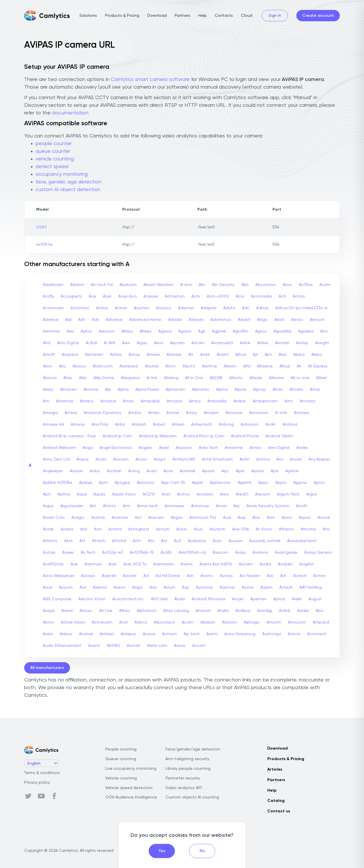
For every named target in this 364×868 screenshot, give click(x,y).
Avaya (49, 611)
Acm (196, 296)
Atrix (68, 541)
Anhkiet (107, 634)
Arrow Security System (268, 506)
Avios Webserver (59, 576)
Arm (127, 506)
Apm (103, 483)
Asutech (217, 529)
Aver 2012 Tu (135, 564)
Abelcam (128, 285)
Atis (326, 529)
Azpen (266, 587)
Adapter (209, 308)
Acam (325, 285)
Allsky (48, 390)
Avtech (300, 576)
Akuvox (79, 366)
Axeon (119, 587)
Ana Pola (100, 424)
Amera (71, 413)
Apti (47, 494)
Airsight (322, 343)
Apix (275, 471)
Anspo (160, 459)
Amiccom (297, 622)
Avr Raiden (250, 576)
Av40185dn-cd (192, 553)
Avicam (246, 564)
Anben (178, 424)
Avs (270, 576)
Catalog (276, 801)
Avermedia (164, 564)
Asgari (177, 518)
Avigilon (307, 564)
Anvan (296, 459)
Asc (138, 518)
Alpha (123, 390)
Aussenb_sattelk (265, 541)
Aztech (286, 587)
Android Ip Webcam (158, 436)
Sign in (275, 16)
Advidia (175, 320)
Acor (240, 296)
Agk (202, 331)
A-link (152, 378)
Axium (169, 587)
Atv (151, 541)
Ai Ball (91, 343)
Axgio (137, 587)
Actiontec (80, 308)
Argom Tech (288, 494)
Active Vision (73, 622)
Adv (95, 320)
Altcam (296, 390)
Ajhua (241, 355)
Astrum (163, 529)
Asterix (67, 529)
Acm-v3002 (218, 296)
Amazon (174, 401)
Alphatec (201, 390)
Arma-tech (147, 506)
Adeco (141, 622)
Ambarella (217, 401)
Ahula (180, 599)
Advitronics (221, 320)
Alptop (259, 390)
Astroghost (139, 529)
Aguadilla (282, 331)
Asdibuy (243, 611)
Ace (92, 296)
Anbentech (202, 424)
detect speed (52, 167)
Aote (168, 471)
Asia (227, 518)
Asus (198, 529)
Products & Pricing (122, 16)
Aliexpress (130, 378)
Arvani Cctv (54, 518)
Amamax (65, 401)
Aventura (93, 564)
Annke (302, 448)
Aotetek (188, 471)
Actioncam (53, 308)
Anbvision (250, 424)
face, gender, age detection (69, 182)
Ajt (255, 355)
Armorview (174, 506)
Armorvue (200, 506)
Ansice (149, 634)
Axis (153, 587)
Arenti (212, 634)
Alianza (50, 378)
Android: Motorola (208, 599)
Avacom (221, 553)
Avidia (265, 564)
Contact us (279, 811)
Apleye (86, 483)
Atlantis (50, 541)
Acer (107, 296)
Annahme (234, 448)
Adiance (51, 320)
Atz (164, 541)
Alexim (230, 366)
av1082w (44, 244)
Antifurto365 (184, 459)
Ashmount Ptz (203, 518)
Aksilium (208, 622)
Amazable (150, 401)
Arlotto (109, 506)
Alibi (83, 378)
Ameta (135, 413)
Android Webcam (59, 448)
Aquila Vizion (124, 494)
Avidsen (285, 564)
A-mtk (281, 413)
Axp (186, 587)
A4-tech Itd (102, 285)
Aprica (279, 599)
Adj (68, 320)
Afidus (127, 331)
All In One (194, 378)
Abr (202, 285)
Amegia (50, 413)
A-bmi (186, 285)
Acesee (151, 296)
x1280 (42, 227)
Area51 (242, 494)
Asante (98, 518)
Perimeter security (183, 778)
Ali (299, 366)
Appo (263, 483)
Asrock (324, 518)
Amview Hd (53, 424)
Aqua (82, 494)
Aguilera (306, 331)
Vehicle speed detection (129, 788)
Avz (83, 587)
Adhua (262, 308)
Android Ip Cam (117, 436)
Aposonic (146, 483)
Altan (278, 390)
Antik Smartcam (218, 459)
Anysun (76, 471)
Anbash (139, 424)
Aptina (64, 494)
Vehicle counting (121, 778)
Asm (271, 518)
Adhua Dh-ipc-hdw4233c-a (301, 308)
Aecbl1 (244, 320)
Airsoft (49, 355)
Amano (87, 401)
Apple (197, 483)
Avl (146, 576)
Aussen (235, 541)
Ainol (159, 343)
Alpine (240, 390)
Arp (237, 506)
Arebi (297, 599)
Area (225, 494)
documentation (70, 113)
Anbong (226, 424)
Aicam (188, 622)
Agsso (261, 331)
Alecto (189, 366)
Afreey (146, 331)
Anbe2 (159, 424)
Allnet (322, 378)
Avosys (226, 576)
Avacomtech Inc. (128, 599)
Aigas (142, 343)
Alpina (222, 390)
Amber (240, 401)
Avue (48, 587)
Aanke (303, 611)
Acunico (164, 308)
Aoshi (152, 471)
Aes (70, 331)
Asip (242, 518)
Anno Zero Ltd (56, 459)
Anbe (48, 634)
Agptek (219, 331)
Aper (240, 471)
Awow (180, 646)
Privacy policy (37, 783)
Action (299, 296)
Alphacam (175, 390)
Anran (101, 459)
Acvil (123, 622)
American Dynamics (103, 413)
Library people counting (188, 769)
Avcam (199, 646)
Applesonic (220, 483)
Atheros (286, 529)
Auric (217, 541)
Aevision (107, 331)
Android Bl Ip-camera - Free (69, 436)
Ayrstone (204, 587)
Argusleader (72, 506)
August (315, 599)
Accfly (48, 296)
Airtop (134, 355)
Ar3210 (149, 494)
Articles (275, 769)
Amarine (108, 401)
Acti (282, 296)
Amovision (259, 413)
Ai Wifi (109, 343)
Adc (246, 308)
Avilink (285, 611)
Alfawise (265, 366)
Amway (78, 424)
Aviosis (86, 611)
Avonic (207, 576)
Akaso (299, 355)
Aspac (305, 518)
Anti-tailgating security (187, 759)
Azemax (227, 587)
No (202, 851)
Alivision (229, 622)
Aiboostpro (164, 622)
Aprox (319, 483)
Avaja (240, 553)
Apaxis (208, 471)
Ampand (321, 622)
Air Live (106, 611)
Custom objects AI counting (192, 797)
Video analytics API (184, 788)
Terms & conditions (42, 773)
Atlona (294, 634)
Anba (120, 424)
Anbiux (66, 634)
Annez (256, 448)
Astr (98, 529)
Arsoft (302, 506)
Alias (68, 378)
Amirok (173, 413)
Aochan (114, 471)
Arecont (263, 494)
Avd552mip (53, 564)
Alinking (171, 378)
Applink (245, 483)
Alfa (247, 366)
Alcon (170, 366)
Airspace (70, 355)
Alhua (285, 366)
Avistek (130, 576)
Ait (191, 355)
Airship (302, 343)
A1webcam (53, 285)
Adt (82, 320)
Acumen (141, 308)
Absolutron (266, 285)
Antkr (245, 459)
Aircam (198, 343)
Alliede (256, 378)
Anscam (121, 459)
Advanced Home (145, 320)
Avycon (66, 587)
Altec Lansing (176, 611)
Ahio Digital (68, 343)
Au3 (178, 541)
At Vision (264, 529)
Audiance (197, 541)
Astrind (115, 529)
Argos (312, 494)
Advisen (196, 320)
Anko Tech (208, 448)
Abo (319, 611)
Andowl (86, 634)
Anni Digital (279, 448)
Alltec (125, 611)
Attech (99, 541)
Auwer (68, 553)
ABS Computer (57, 599)
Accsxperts (71, 296)
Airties (116, 355)
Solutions (88, 16)
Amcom (274, 622)
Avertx (187, 564)
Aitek (205, 355)
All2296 (216, 378)
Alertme (209, 366)
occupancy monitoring (62, 174)
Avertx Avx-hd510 (216, 564)
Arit (93, 506)
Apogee (122, 483)
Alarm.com (103, 366)
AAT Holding (311, 587)
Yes (162, 851)
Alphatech (147, 611)
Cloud (247, 16)
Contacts (224, 16)
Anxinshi (203, 611)
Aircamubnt (222, 343)
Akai (283, 355)
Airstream (94, 355)
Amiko (154, 413)
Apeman (258, 599)
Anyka (223, 611)
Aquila (99, 494)
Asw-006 (240, 529)
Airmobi (282, 343)
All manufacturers (47, 668)
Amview (301, 413)
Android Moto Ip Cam (204, 436)
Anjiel (164, 448)
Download (157, 16)
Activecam (102, 622)
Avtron (319, 576)
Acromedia (261, 296)
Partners (182, 16)
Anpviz (83, 459)
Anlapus (128, 634)
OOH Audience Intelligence (131, 797)
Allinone (276, 378)
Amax (128, 401)
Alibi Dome (104, 378)
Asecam (156, 518)
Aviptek (109, 576)
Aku (62, 366)
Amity (191, 413)
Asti (84, 529)
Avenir (67, 611)
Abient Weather (158, 285)
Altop (315, 390)
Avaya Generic (318, 553)
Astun (182, 529)
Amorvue (234, 413)
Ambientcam (265, 401)
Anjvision (184, 448)
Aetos (86, 331)
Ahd (47, 343)
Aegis (262, 320)
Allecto (236, 378)
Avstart (134, 646)
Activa (102, 308)
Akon (47, 366)
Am (46, 401)
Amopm (211, 413)
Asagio (78, 518)
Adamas (186, 308)
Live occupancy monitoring (131, 769)
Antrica (263, 459)
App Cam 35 (173, 483)
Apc (225, 471)
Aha (324, 331)
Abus (287, 285)
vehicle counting (55, 159)
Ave (74, 564)
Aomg (134, 471)
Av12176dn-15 (142, 553)
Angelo (145, 448)
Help (202, 16)
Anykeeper (53, 471)
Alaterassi (129, 366)
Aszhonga (272, 634)
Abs (245, 285)
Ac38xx (306, 285)
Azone (248, 587)
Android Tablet (279, 436)
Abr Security (223, 285)
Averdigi (265, 611)
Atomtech (317, 634)
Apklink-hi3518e (58, 483)
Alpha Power (147, 390)
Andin (271, 424)
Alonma (91, 390)
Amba (195, 401)
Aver (112, 564)
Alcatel (152, 366)
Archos (184, 494)
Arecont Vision (92, 599)
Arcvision (205, 494)
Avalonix (260, 553)
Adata (229, 308)
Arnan (221, 506)
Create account (318, 16)
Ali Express (318, 366)
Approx (300, 483)
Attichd (119, 541)
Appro (281, 483)
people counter (54, 144)
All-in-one (300, 378)
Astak (48, 529)
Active (121, 308)
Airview (153, 355)
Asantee (120, 518)
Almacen (68, 390)
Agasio (185, 331)
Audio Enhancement (62, 646)
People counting (121, 749)
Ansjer (238, 599)
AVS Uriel (159, 599)
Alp (108, 390)
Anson (141, 459)
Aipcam (177, 343)
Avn (190, 576)
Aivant (223, 355)
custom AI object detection (68, 190)
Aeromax (51, 331)
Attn (137, 541)
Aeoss (297, 320)
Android (290, 424)
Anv (280, 459)
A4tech (77, 285)
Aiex (126, 343)
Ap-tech (192, 634)
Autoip (49, 553)
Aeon (279, 320)
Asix (256, 518)
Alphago (252, 622)
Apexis (258, 471)
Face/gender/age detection (193, 749)
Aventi (94, 646)
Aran (166, 494)
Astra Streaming (240, 634)
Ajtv (268, 355)
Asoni (287, 518)
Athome (308, 529)
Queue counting (121, 759)
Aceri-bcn (128, 296)
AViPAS (113, 646)
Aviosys (88, 576)
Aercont (317, 320)
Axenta (100, 587)
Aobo (95, 471)
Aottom (169, 634)
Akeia (317, 355)
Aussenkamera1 (302, 541)
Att (82, 541)
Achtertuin (175, 296)
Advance (114, 320)
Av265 (166, 553)
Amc (289, 401)
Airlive (263, 343)
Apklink (292, 471)
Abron (48, 622)
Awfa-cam (157, 646)
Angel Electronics (116, 448)
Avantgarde (286, 553)
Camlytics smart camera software (150, 80)
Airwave (174, 355)
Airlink (245, 343)
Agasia (165, 331)
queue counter (53, 151)
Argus (48, 506)
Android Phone (245, 436)
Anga (88, 448)
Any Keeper (319, 459)
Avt (283, 576)
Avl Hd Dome (168, 576)
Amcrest (308, 401)
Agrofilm (241, 331)
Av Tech (88, 553)
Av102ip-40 (113, 553)
